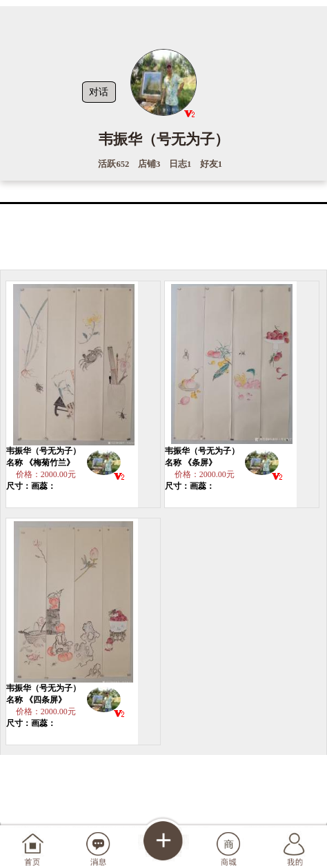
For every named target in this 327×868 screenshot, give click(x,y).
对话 (99, 92)
